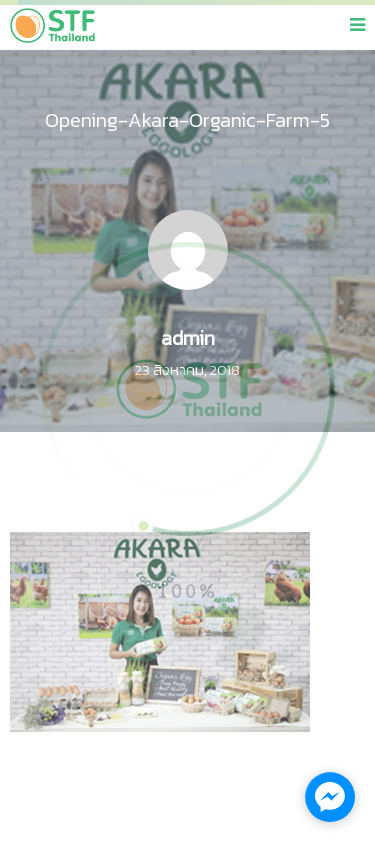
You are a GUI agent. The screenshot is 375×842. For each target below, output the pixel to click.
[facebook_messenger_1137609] (330, 797)
